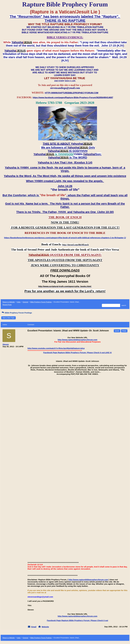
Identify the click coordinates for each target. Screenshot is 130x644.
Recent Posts (7, 305)
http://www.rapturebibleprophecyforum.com (77, 340)
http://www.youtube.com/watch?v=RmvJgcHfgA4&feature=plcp (56, 348)
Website (45, 627)
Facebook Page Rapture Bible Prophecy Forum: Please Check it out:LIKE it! (78, 353)
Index (19, 302)
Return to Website (9, 302)
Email (34, 627)
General (25, 302)
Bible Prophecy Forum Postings (41, 302)
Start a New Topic (9, 318)
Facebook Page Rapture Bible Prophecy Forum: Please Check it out (77, 620)
